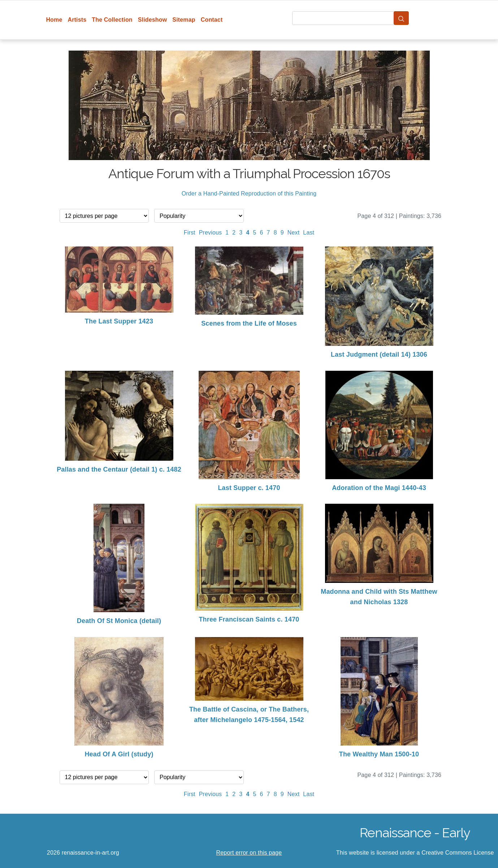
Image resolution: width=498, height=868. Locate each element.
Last (309, 233)
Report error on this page (249, 853)
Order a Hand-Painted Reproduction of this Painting (249, 194)
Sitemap (184, 20)
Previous (211, 233)
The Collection (112, 20)
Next (294, 233)
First (190, 233)
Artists (77, 20)
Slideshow (153, 20)
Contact (212, 20)
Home (54, 20)
